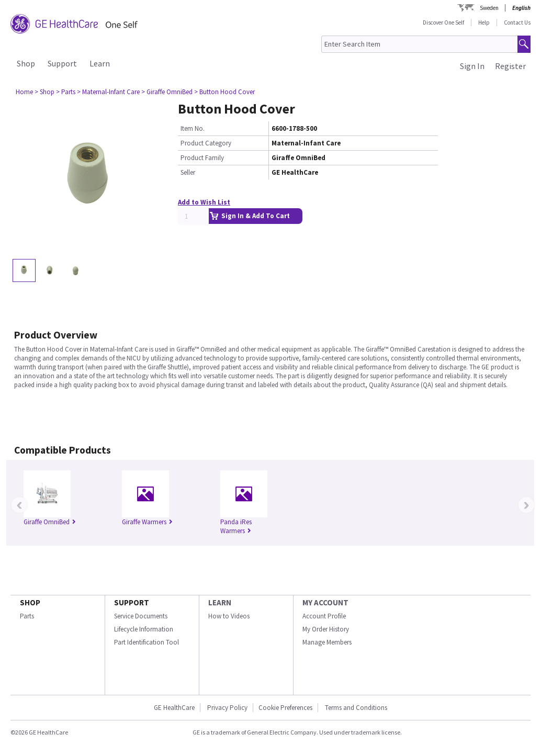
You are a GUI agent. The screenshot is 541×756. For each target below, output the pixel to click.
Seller (188, 172)
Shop (26, 63)
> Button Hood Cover (224, 92)
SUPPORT (132, 602)
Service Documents (141, 616)
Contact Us (517, 22)
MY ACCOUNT (325, 602)
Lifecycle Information (144, 629)
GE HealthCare (174, 708)
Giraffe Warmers (147, 522)
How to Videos (229, 616)
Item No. (193, 128)
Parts (27, 616)
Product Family (202, 158)
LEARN (220, 602)
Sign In (472, 66)
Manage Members (327, 642)
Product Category (206, 143)
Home (24, 92)
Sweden (489, 8)
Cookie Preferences (285, 708)
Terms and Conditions (356, 708)
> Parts (66, 92)
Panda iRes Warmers (236, 526)
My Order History (326, 629)
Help (484, 22)
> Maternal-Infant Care (108, 92)
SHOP (30, 602)
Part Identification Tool (146, 642)
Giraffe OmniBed (50, 522)
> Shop (44, 92)
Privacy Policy (227, 708)
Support (62, 63)
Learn (100, 63)
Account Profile (324, 616)
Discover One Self (443, 22)
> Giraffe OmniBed (167, 92)
